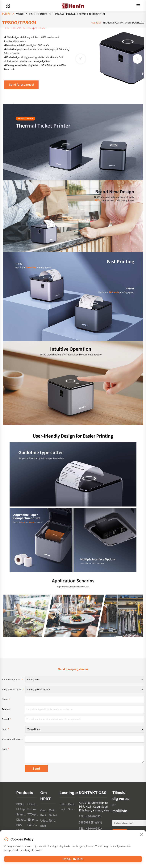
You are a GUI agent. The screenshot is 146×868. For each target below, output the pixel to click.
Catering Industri (64, 804)
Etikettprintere (33, 804)
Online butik (53, 810)
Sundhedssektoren (72, 809)
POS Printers (38, 14)
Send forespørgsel (21, 85)
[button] (137, 59)
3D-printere (33, 820)
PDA (19, 825)
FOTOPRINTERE (33, 825)
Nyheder (53, 821)
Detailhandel (72, 804)
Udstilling (45, 821)
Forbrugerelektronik (33, 809)
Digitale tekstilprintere (22, 820)
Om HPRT (45, 810)
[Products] (8, 6)
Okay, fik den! (73, 859)
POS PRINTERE (22, 804)
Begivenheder (45, 815)
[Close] (142, 835)
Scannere (22, 814)
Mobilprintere (22, 809)
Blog (43, 826)
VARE (20, 14)
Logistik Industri (64, 809)
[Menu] (138, 6)
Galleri (53, 815)
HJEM (6, 14)
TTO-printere (33, 814)
